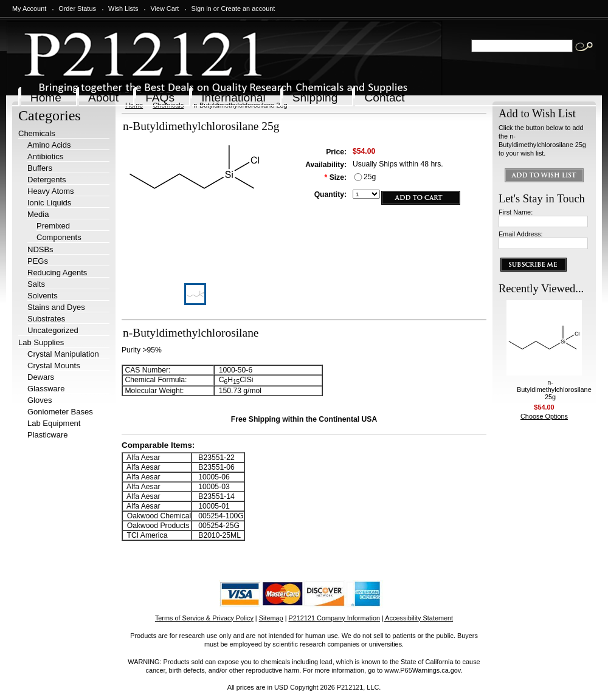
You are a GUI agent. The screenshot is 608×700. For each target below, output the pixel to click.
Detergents (47, 180)
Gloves (40, 400)
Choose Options (544, 416)
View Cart (164, 9)
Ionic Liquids (49, 203)
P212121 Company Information (335, 618)
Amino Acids (49, 145)
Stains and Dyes (56, 307)
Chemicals (37, 133)
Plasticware (47, 435)
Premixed (53, 226)
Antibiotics (45, 156)
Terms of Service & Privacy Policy (204, 618)
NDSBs (40, 249)
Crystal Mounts (54, 365)
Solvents (43, 296)
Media (38, 214)
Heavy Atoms (51, 191)
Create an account (248, 9)
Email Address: (521, 234)
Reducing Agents (57, 273)
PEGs (38, 261)
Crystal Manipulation (63, 354)
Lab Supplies (41, 342)
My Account (29, 9)
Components (59, 237)
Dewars (41, 377)
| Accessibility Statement (417, 618)
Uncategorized (53, 330)
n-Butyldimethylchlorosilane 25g (554, 389)
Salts (36, 284)
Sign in (201, 9)
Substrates (46, 319)
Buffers (40, 168)
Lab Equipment (54, 423)
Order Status (77, 9)
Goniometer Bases (60, 412)
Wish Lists (123, 9)
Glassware (46, 389)
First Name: (516, 212)
